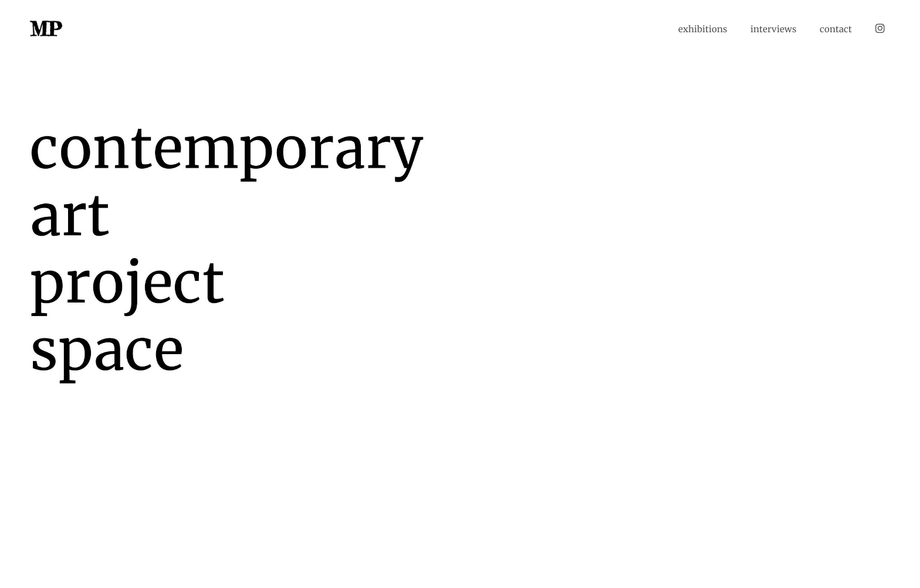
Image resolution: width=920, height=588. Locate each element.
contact (836, 29)
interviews (773, 29)
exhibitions (703, 29)
